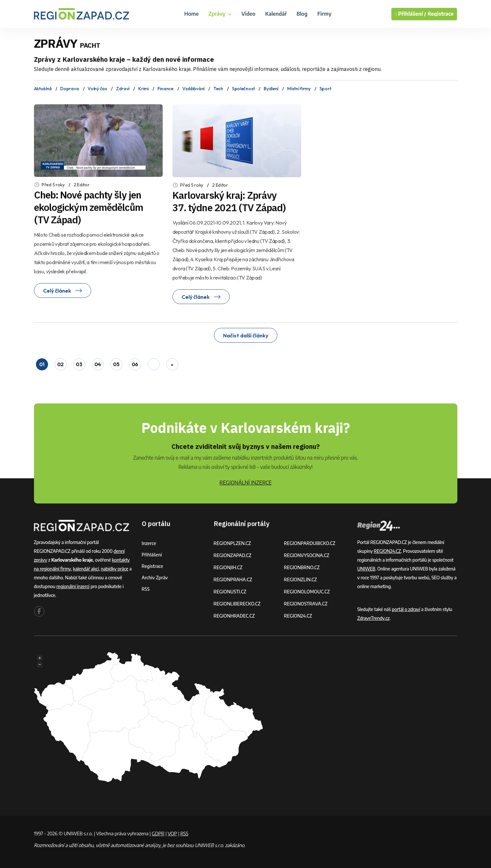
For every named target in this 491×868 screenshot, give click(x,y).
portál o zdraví (406, 609)
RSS (146, 589)
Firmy (324, 14)
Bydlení (271, 89)
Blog (302, 14)
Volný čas (97, 89)
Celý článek (63, 291)
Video (248, 14)
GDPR (158, 833)
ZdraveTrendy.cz (374, 618)
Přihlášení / (411, 14)
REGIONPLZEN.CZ (232, 543)
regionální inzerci (73, 586)
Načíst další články (246, 335)
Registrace (441, 14)
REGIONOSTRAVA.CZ (306, 604)
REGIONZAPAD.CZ (233, 555)
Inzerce (149, 543)
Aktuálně (43, 89)
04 (98, 364)
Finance (165, 89)
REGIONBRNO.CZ (302, 567)
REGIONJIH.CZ (228, 567)
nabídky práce (114, 569)
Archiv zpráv (155, 578)
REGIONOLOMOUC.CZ (307, 592)
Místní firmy (299, 89)
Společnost (243, 89)
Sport (325, 89)
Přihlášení (152, 555)
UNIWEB (366, 569)
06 (135, 364)
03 (79, 364)
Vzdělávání (193, 89)
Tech (218, 89)
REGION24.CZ (298, 616)
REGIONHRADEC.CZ (234, 616)
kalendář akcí (86, 569)
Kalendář (276, 14)
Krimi (143, 89)
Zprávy (220, 14)
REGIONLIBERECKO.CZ (237, 604)
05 (116, 364)
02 (60, 364)
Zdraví (123, 89)
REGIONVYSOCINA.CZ (307, 555)
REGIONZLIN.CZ (300, 579)
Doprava (69, 89)
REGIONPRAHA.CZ (233, 579)
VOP (172, 833)
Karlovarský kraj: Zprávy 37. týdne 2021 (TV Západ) (229, 201)
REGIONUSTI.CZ (230, 592)
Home (191, 14)
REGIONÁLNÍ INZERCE (246, 483)
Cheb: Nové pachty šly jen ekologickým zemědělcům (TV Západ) (89, 207)
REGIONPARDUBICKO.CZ (310, 543)
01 (42, 364)
